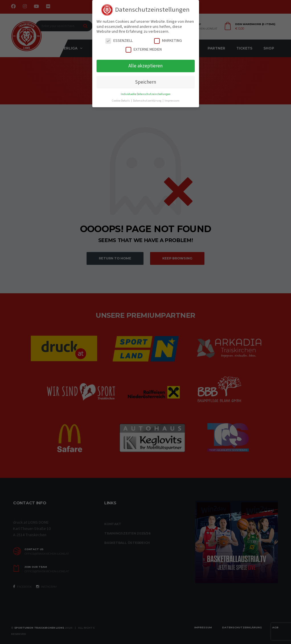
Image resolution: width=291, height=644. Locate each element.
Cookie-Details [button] (121, 101)
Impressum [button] (172, 101)
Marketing (168, 41)
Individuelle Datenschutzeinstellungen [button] (146, 94)
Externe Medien (144, 50)
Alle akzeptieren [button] (145, 66)
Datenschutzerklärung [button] (147, 101)
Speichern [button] (145, 82)
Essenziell (119, 41)
